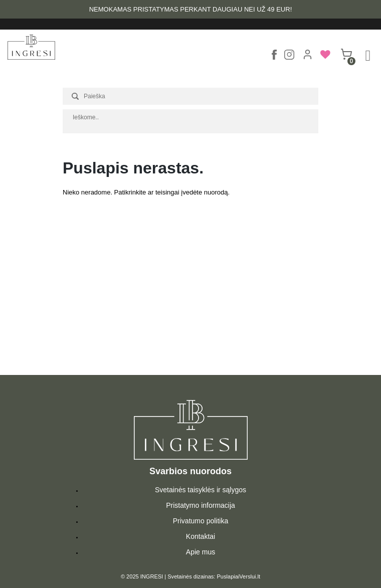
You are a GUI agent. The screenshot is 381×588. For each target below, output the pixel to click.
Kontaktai (201, 536)
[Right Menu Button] (368, 56)
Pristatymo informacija (201, 505)
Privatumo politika (201, 521)
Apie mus (201, 552)
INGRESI (152, 576)
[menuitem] (324, 57)
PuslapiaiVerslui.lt (239, 576)
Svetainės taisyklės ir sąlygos (201, 490)
